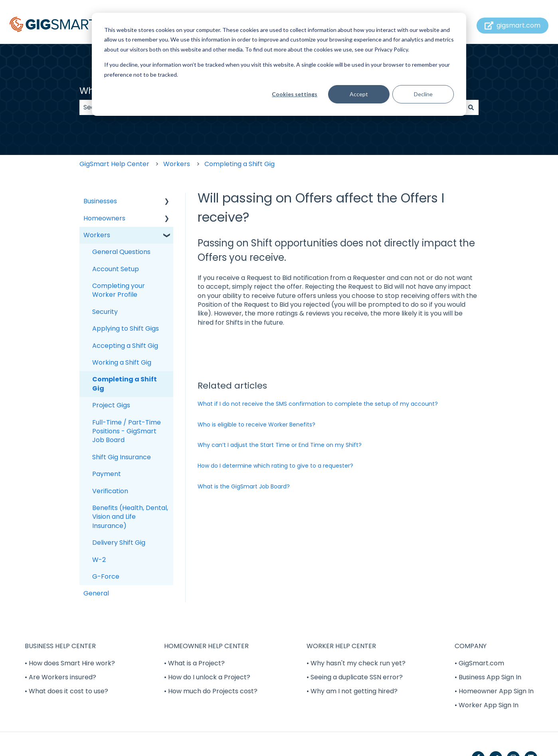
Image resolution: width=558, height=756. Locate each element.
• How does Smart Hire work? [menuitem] (70, 663)
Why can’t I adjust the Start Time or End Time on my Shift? (280, 445)
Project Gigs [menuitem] (111, 405)
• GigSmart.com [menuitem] (479, 663)
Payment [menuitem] (107, 474)
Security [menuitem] (105, 312)
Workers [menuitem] (97, 235)
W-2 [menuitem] (99, 560)
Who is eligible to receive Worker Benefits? (256, 425)
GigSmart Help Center (114, 164)
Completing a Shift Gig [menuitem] (125, 384)
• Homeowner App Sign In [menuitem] (494, 691)
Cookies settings (295, 94)
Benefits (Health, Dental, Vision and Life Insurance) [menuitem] (130, 517)
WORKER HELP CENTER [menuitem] (341, 646)
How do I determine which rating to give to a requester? (275, 466)
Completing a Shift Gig (239, 164)
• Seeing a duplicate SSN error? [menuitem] (355, 677)
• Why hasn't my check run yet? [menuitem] (356, 663)
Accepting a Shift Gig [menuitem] (125, 346)
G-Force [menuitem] (106, 576)
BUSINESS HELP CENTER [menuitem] (60, 646)
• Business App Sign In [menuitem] (488, 677)
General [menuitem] (96, 593)
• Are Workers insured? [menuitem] (60, 677)
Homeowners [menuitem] (104, 218)
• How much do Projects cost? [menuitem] (211, 691)
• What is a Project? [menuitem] (194, 663)
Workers (177, 164)
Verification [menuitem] (110, 491)
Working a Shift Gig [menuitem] (122, 362)
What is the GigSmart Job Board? (244, 486)
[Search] (471, 107)
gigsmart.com (513, 25)
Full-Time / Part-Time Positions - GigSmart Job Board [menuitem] (127, 431)
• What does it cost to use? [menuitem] (66, 691)
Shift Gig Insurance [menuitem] (122, 457)
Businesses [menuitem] (100, 201)
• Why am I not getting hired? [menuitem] (352, 691)
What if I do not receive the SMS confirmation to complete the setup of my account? (318, 404)
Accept (359, 94)
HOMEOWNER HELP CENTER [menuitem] (206, 646)
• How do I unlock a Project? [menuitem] (207, 677)
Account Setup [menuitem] (116, 269)
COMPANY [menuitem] (471, 646)
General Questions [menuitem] (121, 252)
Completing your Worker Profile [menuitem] (119, 290)
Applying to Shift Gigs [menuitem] (126, 328)
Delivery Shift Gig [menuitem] (119, 543)
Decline (423, 94)
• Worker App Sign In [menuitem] (487, 705)
